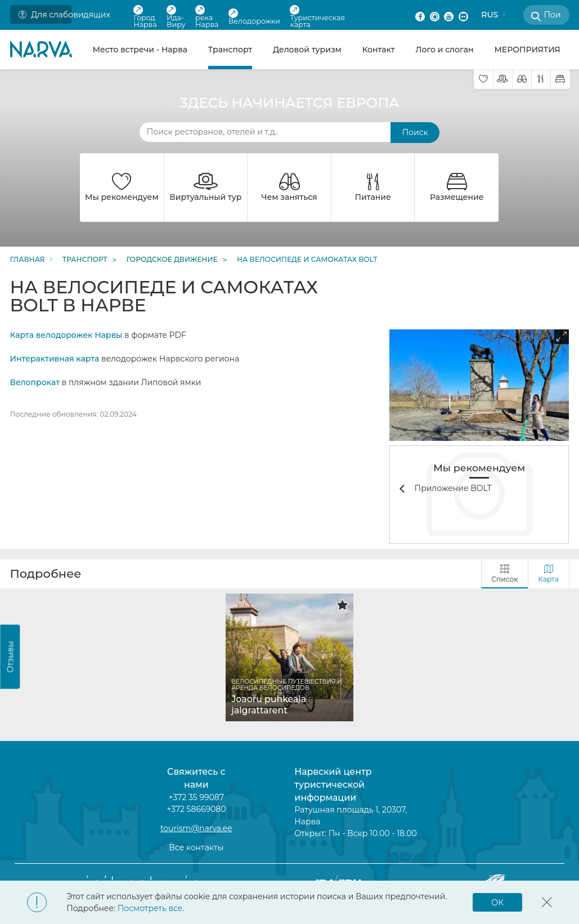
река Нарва (207, 17)
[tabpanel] (290, 658)
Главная (28, 260)
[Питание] (541, 79)
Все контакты (196, 847)
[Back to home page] (41, 49)
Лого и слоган (445, 50)
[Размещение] (560, 79)
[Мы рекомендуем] (484, 79)
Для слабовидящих (45, 15)
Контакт (378, 50)
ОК (497, 903)
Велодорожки (254, 17)
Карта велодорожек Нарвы (66, 335)
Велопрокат (35, 382)
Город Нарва (145, 17)
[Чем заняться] (522, 79)
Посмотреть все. (151, 908)
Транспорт (230, 50)
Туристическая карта (317, 17)
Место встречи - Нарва (140, 50)
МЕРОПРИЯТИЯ (527, 50)
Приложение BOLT (453, 488)
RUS (490, 15)
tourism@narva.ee (196, 828)
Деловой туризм (307, 50)
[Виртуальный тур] (503, 79)
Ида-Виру (176, 17)
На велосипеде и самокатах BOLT (307, 260)
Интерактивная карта (55, 359)
